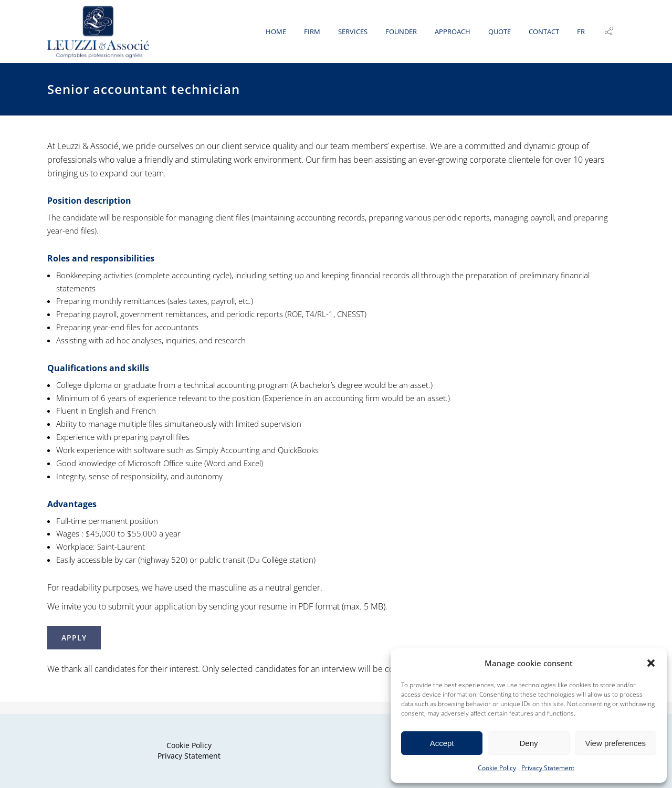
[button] (651, 663)
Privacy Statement (548, 768)
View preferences (616, 743)
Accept (442, 743)
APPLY (74, 650)
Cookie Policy (497, 768)
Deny (528, 743)
